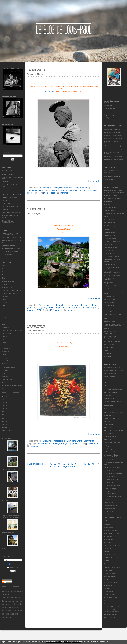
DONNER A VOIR (109, 223)
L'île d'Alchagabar (109, 449)
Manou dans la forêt (110, 300)
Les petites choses (110, 509)
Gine (106, 146)
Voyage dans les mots (111, 615)
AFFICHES (6, 500)
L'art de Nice (108, 244)
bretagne (58, 443)
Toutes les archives (8, 430)
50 (51, 466)
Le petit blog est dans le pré (112, 496)
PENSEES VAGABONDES (112, 567)
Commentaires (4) (36, 190)
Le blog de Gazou (109, 470)
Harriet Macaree (109, 434)
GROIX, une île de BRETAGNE (114, 430)
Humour (5, 312)
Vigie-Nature (108, 353)
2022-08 (5, 406)
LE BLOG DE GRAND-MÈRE (113, 473)
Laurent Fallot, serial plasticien (113, 467)
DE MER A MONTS (8, 255)
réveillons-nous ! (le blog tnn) (113, 341)
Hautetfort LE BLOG (110, 437)
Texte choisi (6, 376)
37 (46, 464)
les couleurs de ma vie (111, 289)
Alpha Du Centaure (110, 374)
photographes (90, 190)
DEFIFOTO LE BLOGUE (10, 197)
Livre (4, 321)
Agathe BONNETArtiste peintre (113, 371)
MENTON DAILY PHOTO (112, 533)
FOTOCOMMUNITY (8, 204)
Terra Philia (107, 589)
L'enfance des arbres (110, 247)
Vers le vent (107, 601)
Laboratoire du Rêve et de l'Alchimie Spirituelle (112, 260)
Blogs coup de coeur (9, 281)
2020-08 (5, 424)
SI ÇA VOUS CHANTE (111, 582)
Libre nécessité (109, 515)
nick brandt (74, 308)
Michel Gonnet (108, 539)
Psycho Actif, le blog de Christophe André (111, 337)
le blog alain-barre (109, 264)
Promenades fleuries (9, 367)
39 (55, 464)
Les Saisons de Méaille (9, 318)
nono (105, 318)
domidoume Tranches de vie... (113, 412)
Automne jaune (109, 106)
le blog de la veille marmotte (113, 272)
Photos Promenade (110, 573)
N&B (4, 339)
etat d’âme (107, 421)
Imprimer (62, 193)
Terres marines (7, 485)
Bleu (4, 275)
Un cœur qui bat (109, 595)
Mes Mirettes (108, 536)
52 (59, 466)
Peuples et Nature (35, 74)
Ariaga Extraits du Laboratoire (113, 198)
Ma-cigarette (108, 524)
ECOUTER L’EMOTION (111, 418)
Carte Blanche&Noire (9, 171)
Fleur (4, 309)
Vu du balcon (108, 356)
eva (105, 129)
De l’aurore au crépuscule (112, 409)
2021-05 (5, 415)
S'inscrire (13, 564)
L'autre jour (107, 446)
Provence (5, 370)
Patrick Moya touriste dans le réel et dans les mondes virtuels (114, 325)
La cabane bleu (109, 251)
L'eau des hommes (36, 331)
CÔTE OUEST (108, 406)
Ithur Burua (107, 440)
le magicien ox (108, 283)
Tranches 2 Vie (108, 592)
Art (3, 272)
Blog (4, 278)
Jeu (3, 315)
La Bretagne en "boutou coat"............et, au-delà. (111, 456)
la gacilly (56, 190)
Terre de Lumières (109, 180)
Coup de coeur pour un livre (112, 115)
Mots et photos (7, 333)
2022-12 (5, 400)
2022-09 (5, 403)
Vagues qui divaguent (110, 598)
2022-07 (5, 409)
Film (4, 306)
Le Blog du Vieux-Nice (111, 480)
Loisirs (4, 324)
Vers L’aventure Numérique (112, 604)
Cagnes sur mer (7, 287)
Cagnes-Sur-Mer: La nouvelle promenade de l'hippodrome (11, 517)
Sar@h (106, 579)
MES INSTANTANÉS (110, 306)
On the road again (109, 321)
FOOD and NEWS (109, 235)
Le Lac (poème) (109, 112)
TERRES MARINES (8, 245)
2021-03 (5, 418)
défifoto (4, 299)
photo (64, 190)
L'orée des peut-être (110, 452)
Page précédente (35, 464)
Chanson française (110, 398)
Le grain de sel (108, 483)
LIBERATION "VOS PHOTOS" (12, 213)
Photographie (6, 358)
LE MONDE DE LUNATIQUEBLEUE (110, 493)
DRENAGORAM (109, 415)
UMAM (106, 350)
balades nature (108, 383)
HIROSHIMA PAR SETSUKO (11, 248)
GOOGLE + (6, 210)
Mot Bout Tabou (109, 312)
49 (97, 464)
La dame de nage (109, 460)
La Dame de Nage (109, 254)
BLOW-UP (107, 204)
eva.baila (107, 229)
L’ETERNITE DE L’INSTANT (113, 518)
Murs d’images (34, 213)
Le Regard (107, 499)
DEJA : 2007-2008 (109, 220)
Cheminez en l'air (109, 211)
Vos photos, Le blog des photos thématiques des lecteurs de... (114, 611)
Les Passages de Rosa (111, 506)
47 (89, 464)
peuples (31, 193)
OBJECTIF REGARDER (111, 555)
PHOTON (107, 329)
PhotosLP (5, 182)
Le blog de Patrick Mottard (112, 275)
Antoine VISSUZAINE (111, 195)
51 (55, 466)
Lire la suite (94, 181)
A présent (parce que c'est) (112, 368)
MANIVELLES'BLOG (110, 530)
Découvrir (5, 296)
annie (106, 135)
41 (63, 464)
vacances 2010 (75, 190)
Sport (4, 373)
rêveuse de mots (109, 344)
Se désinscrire (13, 567)
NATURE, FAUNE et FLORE (113, 546)
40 (59, 464)
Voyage (5, 382)
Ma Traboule (108, 521)
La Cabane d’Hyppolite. (9, 469)
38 (51, 464)
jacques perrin (61, 308)
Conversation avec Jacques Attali (114, 214)
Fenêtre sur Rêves (110, 232)
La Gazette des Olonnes (111, 257)
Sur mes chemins (109, 585)
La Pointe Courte (7, 454)
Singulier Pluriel (109, 347)
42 (68, 464)
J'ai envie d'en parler (110, 238)
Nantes (4, 342)
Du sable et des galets (111, 226)
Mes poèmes (6, 327)
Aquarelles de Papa (8, 533)
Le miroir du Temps (110, 489)
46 (85, 464)
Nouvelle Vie (6, 349)
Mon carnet (107, 542)
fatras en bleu (108, 427)
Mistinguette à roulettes (111, 309)
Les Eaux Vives (109, 503)
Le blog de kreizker (110, 476)
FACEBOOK (6, 201)
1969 (4, 266)
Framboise (108, 152)
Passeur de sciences (110, 564)
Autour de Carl (108, 201)
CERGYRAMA (108, 395)
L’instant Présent (7, 174)
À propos (107, 93)
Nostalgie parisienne (110, 118)
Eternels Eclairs (109, 424)
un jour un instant (8, 379)
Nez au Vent (108, 549)
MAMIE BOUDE (109, 527)
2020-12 (5, 421)
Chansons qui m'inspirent (10, 293)
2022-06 (5, 412)
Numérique (6, 352)
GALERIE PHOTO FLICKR (11, 207)
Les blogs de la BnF (110, 286)
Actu (4, 269)
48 (93, 464)
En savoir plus (104, 642)
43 (72, 464)
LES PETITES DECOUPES (112, 512)
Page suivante (69, 466)
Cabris (4, 548)
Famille (4, 303)
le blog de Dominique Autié (112, 176)
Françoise (107, 141)
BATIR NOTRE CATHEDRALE (12, 238)
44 (76, 464)
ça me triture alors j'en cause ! (113, 389)
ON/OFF (106, 561)
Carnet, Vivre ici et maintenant (12, 290)
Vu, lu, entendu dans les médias (12, 385)
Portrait (4, 364)
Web (4, 388)
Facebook (49, 193)
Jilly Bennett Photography (112, 241)
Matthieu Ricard (109, 303)
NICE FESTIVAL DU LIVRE (112, 315)
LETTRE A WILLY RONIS (10, 252)
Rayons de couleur (110, 576)
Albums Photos (8, 438)
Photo (4, 355)
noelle (106, 132)
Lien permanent (81, 188)
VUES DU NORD (109, 618)
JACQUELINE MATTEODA (112, 443)
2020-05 (5, 427)
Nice (4, 346)
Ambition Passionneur (111, 377)
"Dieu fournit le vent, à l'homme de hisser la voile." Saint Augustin (114, 191)
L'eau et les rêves (109, 109)
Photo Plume (108, 570)
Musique (5, 336)
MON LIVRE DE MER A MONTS (12, 330)
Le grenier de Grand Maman (113, 486)
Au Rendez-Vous (109, 380)
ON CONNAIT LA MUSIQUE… (113, 558)
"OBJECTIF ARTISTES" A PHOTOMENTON (10, 234)
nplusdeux (107, 552)
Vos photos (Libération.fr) (112, 607)
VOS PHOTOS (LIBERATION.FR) (8, 221)
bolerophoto (107, 386)
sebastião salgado (90, 308)
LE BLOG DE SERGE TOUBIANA (111, 279)
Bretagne (5, 284)
